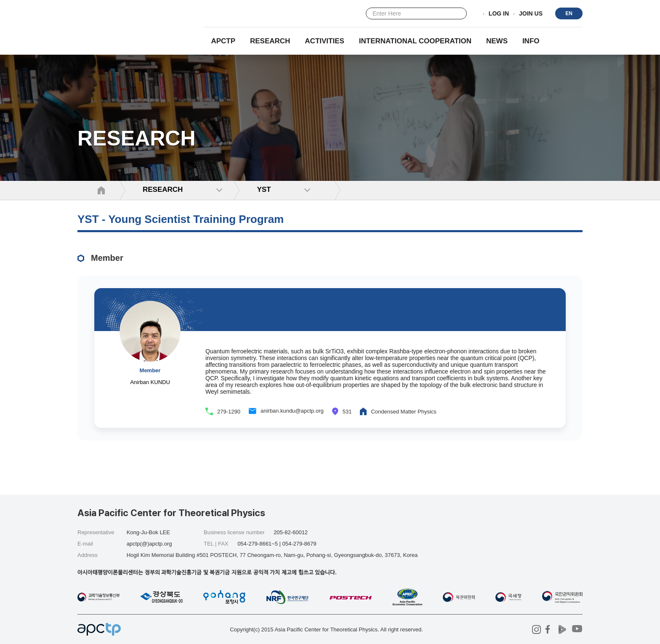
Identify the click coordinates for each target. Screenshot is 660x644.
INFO (531, 41)
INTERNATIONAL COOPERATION (415, 41)
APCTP (223, 41)
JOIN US (531, 14)
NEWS (497, 41)
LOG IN (499, 14)
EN (569, 13)
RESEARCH (270, 41)
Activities (325, 41)
